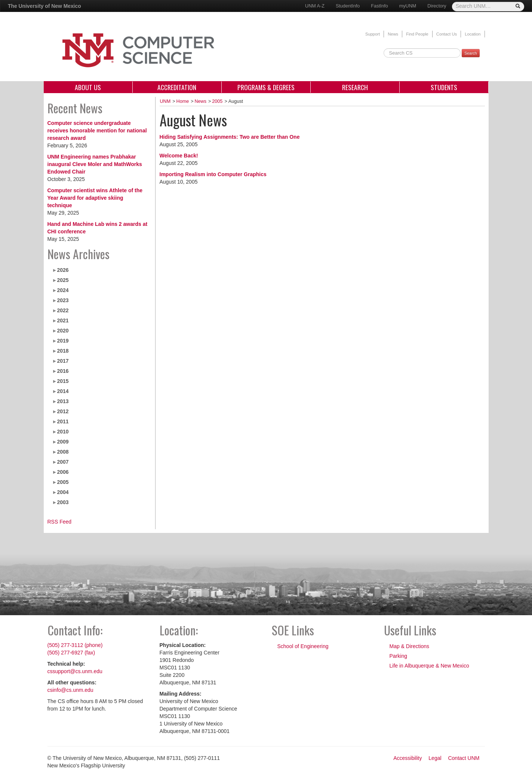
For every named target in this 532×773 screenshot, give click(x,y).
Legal (435, 758)
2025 (63, 280)
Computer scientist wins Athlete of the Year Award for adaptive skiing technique (95, 198)
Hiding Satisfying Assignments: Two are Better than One (230, 137)
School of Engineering (303, 646)
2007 (63, 462)
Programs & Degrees (266, 87)
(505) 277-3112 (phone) (75, 645)
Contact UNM (464, 758)
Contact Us (447, 34)
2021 (63, 320)
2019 (63, 341)
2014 (63, 391)
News (393, 34)
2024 (63, 290)
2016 (63, 371)
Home (183, 101)
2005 (63, 482)
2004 (63, 492)
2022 (63, 310)
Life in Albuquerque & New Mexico (429, 666)
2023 (63, 300)
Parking (398, 656)
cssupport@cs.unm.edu (75, 671)
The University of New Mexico (44, 6)
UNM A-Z (315, 6)
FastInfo (379, 6)
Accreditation (177, 87)
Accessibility (408, 758)
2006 (63, 472)
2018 (63, 351)
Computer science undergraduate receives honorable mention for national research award (97, 131)
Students (444, 87)
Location (473, 34)
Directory (437, 6)
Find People (417, 34)
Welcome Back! (179, 156)
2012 (63, 411)
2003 (63, 502)
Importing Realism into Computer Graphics (213, 174)
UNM (165, 101)
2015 (63, 381)
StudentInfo (348, 6)
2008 (63, 452)
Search (471, 53)
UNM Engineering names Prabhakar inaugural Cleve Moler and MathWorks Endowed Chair (95, 164)
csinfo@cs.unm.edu (70, 690)
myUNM (408, 6)
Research (355, 87)
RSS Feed (60, 522)
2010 (63, 432)
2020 (63, 331)
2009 (63, 442)
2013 (63, 401)
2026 (63, 270)
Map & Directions (410, 646)
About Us (88, 87)
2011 (63, 421)
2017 (63, 361)
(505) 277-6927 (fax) (71, 653)
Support (373, 34)
